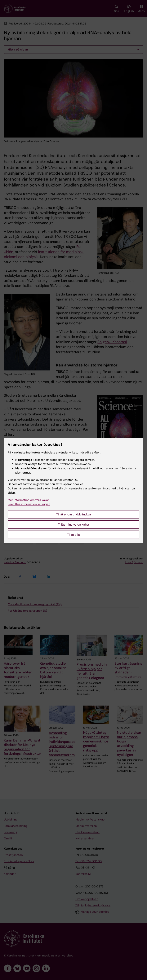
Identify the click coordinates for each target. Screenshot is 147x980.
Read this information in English (29, 504)
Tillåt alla (73, 535)
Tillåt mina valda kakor (74, 525)
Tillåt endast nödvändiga (74, 514)
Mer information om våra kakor (28, 500)
